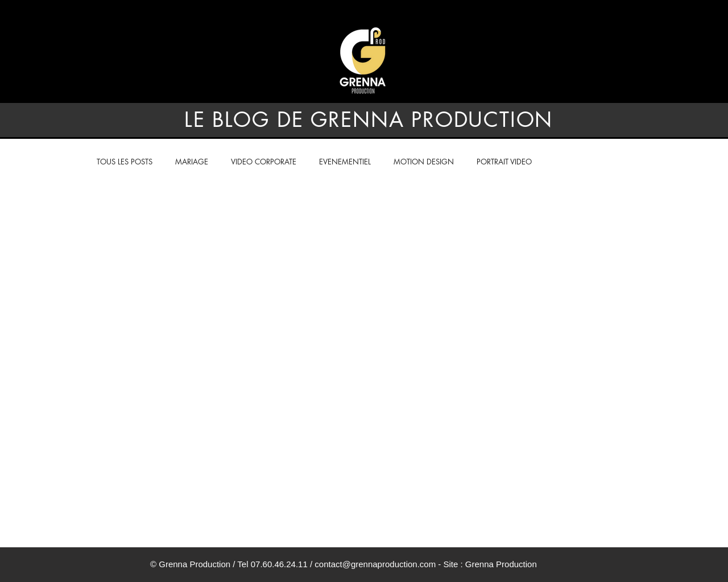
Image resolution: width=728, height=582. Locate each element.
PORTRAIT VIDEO (504, 162)
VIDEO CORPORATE (264, 162)
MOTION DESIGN (424, 162)
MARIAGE (192, 162)
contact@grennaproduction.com (375, 564)
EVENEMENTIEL (345, 162)
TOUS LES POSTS (125, 162)
